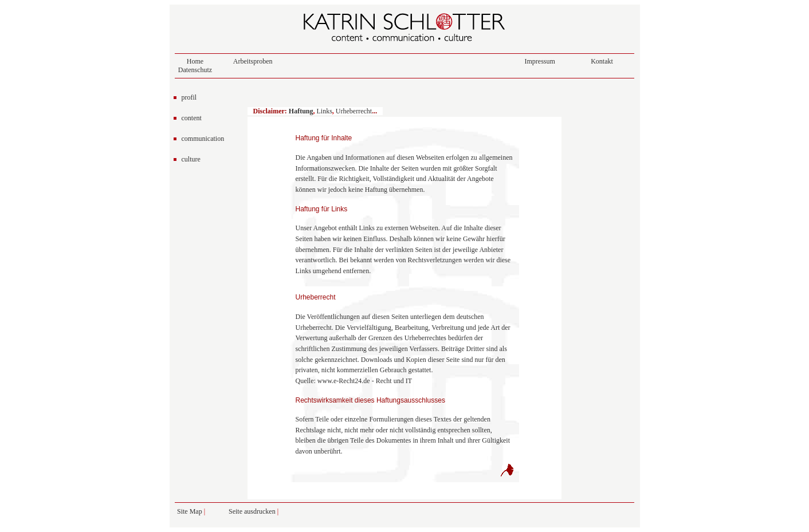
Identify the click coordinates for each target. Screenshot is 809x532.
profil (189, 97)
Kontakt (602, 61)
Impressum (540, 61)
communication (203, 139)
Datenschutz (195, 70)
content (192, 118)
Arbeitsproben (253, 61)
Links (325, 111)
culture (191, 159)
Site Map (190, 511)
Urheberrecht (354, 111)
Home (195, 61)
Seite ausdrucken (253, 511)
